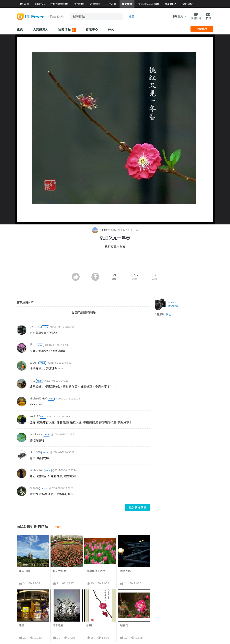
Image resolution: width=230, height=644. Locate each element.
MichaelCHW (38, 398)
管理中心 (92, 29)
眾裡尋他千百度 (96, 571)
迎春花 (124, 625)
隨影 (22, 625)
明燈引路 (125, 571)
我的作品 (67, 30)
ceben (34, 363)
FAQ (111, 29)
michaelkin (36, 470)
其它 (168, 315)
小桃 (89, 625)
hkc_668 (35, 452)
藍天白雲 (24, 571)
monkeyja (36, 434)
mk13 (100, 230)
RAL (32, 380)
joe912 (34, 416)
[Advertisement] (115, 262)
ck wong (35, 488)
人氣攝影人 (41, 29)
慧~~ (33, 345)
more (58, 527)
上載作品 (202, 29)
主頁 (20, 29)
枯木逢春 (58, 625)
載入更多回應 (138, 508)
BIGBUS (35, 327)
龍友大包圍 (59, 571)
